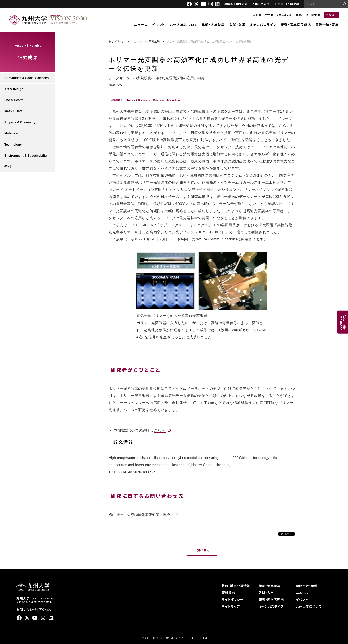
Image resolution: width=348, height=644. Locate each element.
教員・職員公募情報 (236, 586)
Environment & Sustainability (26, 156)
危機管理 (332, 15)
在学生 (269, 15)
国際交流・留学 (327, 25)
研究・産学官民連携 (296, 25)
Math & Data (13, 111)
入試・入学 (237, 25)
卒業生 (316, 15)
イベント (159, 25)
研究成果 (154, 41)
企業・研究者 (284, 15)
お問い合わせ (26, 609)
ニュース (141, 25)
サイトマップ (231, 606)
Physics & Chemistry (20, 122)
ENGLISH (293, 4)
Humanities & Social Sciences (27, 78)
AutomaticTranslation (343, 322)
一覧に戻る (202, 550)
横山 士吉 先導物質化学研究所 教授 (141, 515)
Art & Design (14, 89)
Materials (11, 133)
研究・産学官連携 (271, 599)
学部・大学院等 (213, 25)
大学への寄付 (261, 4)
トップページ (117, 41)
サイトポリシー (233, 599)
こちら (160, 430)
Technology (13, 144)
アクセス (45, 609)
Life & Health (14, 100)
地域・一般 (302, 15)
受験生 (257, 15)
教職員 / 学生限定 (236, 4)
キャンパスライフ (263, 25)
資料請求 (228, 593)
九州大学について (183, 25)
